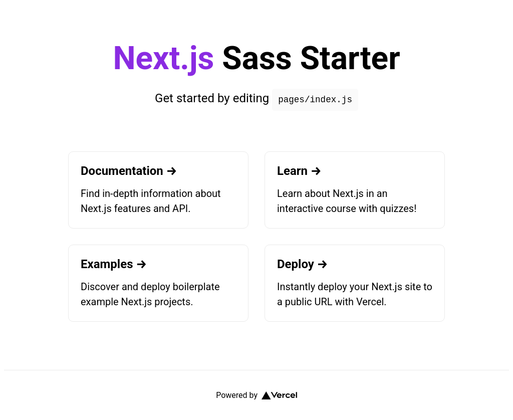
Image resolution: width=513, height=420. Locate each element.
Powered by (256, 395)
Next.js (163, 58)
